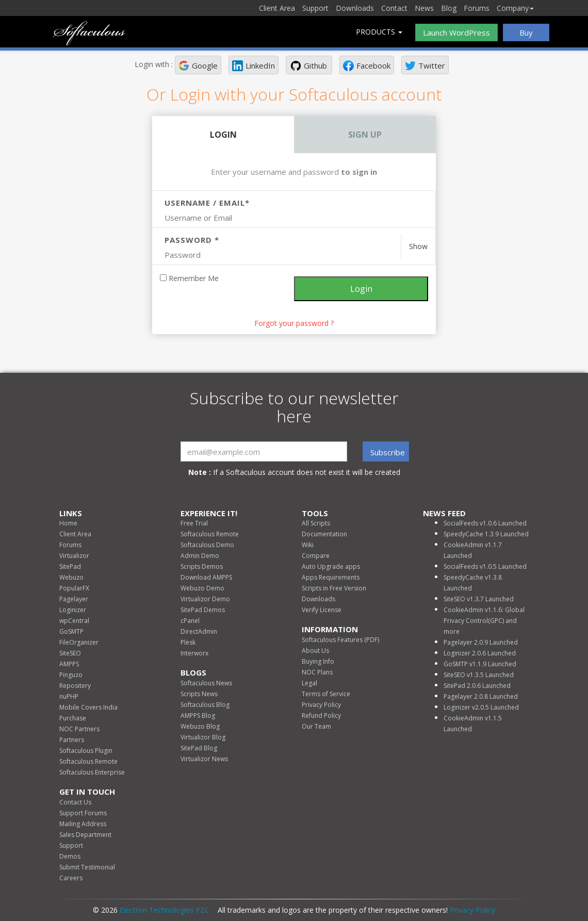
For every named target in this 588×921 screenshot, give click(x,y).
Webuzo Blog (200, 726)
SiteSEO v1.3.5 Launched (479, 675)
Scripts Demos (202, 566)
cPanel (190, 621)
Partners (72, 740)
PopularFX (74, 588)
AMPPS (69, 664)
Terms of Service (326, 694)
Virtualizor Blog (203, 737)
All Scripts (316, 523)
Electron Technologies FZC (165, 910)
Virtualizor (74, 556)
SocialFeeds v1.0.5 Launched (485, 566)
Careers (71, 878)
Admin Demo (200, 556)
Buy (526, 32)
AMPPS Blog (198, 716)
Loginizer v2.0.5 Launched (481, 707)
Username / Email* (207, 203)
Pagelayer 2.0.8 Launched (481, 696)
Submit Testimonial (87, 867)
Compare (316, 556)
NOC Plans (317, 672)
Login (223, 135)
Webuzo (71, 577)
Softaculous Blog (205, 705)
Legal (309, 683)
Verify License (322, 610)
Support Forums (83, 813)
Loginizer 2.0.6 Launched (480, 653)
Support (315, 8)
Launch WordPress (456, 32)
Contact (394, 8)
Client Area (277, 8)
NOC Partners (79, 729)
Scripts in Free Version (334, 588)
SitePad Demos (203, 610)
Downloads (355, 8)
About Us (315, 651)
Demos (70, 856)
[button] (198, 65)
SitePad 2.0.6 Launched (477, 686)
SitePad (70, 566)
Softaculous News (206, 683)
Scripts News (199, 694)
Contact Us (75, 802)
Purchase (73, 718)
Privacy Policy (321, 705)
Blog (449, 8)
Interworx (194, 653)
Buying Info (318, 661)
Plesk (188, 642)
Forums (477, 8)
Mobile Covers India (88, 707)
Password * (192, 240)
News (424, 8)
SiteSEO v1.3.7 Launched (479, 599)
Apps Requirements (331, 577)
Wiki (308, 545)
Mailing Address (83, 824)
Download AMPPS (206, 577)
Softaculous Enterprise (92, 772)
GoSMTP (71, 631)
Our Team (316, 726)
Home (68, 523)
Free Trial (194, 523)
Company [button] (515, 8)
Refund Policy (321, 716)
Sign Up (365, 135)
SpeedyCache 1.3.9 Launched (486, 534)
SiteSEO (70, 653)
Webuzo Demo (202, 588)
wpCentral (74, 621)
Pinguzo (71, 675)
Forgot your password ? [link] (294, 323)
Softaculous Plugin (86, 751)
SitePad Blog (199, 748)
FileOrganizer (79, 642)
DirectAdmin (199, 631)
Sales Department (85, 835)
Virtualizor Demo (205, 599)
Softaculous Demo (207, 545)
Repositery (75, 686)
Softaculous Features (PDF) (340, 640)
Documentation (324, 534)
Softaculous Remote (88, 761)
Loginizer (73, 610)
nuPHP (69, 696)
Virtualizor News (204, 759)
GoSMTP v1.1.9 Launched (480, 664)
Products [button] (379, 32)
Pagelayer (74, 599)
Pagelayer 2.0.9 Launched (481, 642)
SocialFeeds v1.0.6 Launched (485, 523)
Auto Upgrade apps (331, 566)
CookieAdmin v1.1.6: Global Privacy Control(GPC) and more (484, 621)
